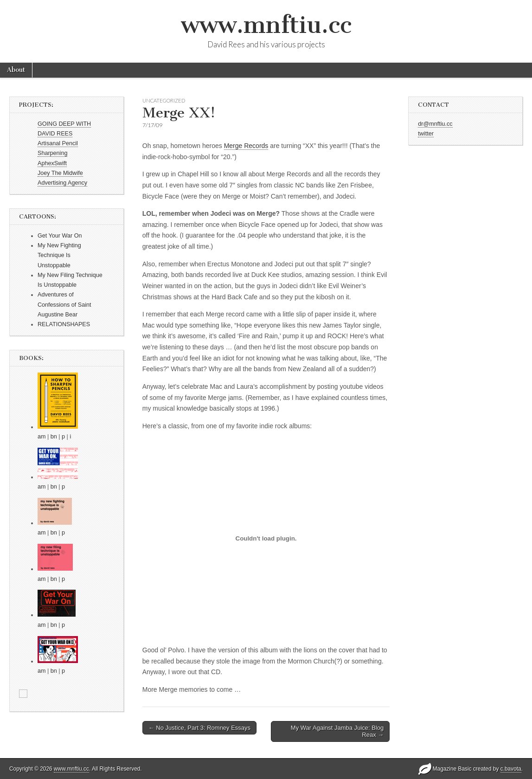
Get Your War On (60, 236)
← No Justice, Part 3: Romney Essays (199, 728)
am (42, 437)
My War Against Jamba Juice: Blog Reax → (337, 731)
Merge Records (246, 146)
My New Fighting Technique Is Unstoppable (59, 255)
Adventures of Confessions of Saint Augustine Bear (64, 305)
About (16, 70)
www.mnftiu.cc (266, 25)
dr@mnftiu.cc (435, 124)
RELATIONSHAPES (64, 324)
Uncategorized (164, 100)
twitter (426, 134)
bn (54, 437)
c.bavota (511, 769)
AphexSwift (52, 163)
